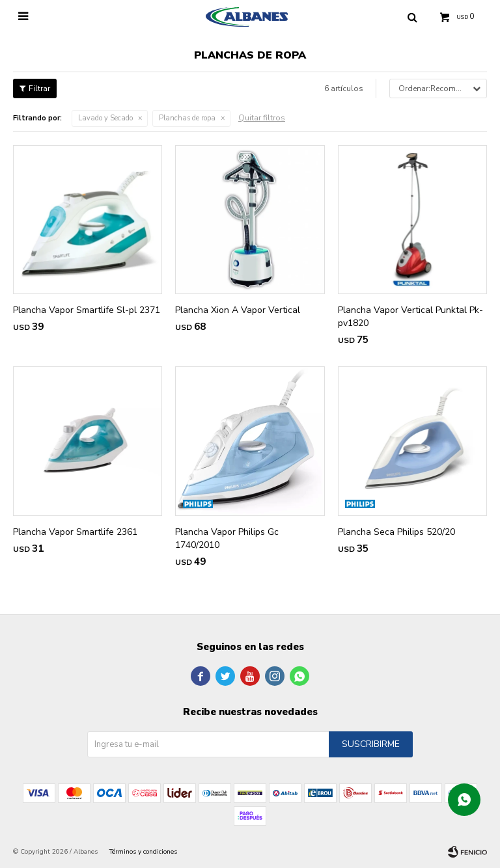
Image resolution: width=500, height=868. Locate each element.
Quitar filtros (262, 118)
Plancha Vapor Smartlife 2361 (75, 532)
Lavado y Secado (105, 118)
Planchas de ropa (187, 118)
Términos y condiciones (143, 852)
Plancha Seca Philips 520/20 (396, 532)
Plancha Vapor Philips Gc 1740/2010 (227, 538)
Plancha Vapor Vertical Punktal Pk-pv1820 (410, 317)
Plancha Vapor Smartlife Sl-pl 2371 (87, 310)
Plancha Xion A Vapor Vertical (238, 310)
